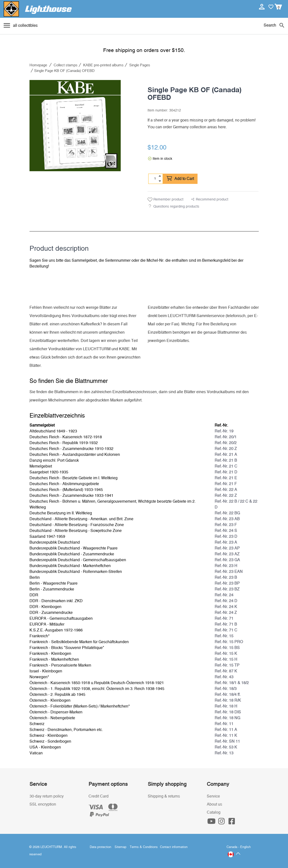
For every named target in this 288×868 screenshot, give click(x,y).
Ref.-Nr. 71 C (226, 630)
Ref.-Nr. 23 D (226, 537)
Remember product (165, 200)
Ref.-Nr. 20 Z (226, 449)
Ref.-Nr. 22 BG (227, 513)
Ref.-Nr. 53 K (226, 747)
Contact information (174, 847)
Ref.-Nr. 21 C (226, 466)
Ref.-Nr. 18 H (226, 706)
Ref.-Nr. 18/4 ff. (228, 695)
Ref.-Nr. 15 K (226, 654)
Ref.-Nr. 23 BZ (227, 589)
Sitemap (120, 847)
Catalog (214, 812)
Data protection (100, 847)
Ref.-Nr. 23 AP (227, 548)
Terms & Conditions (144, 847)
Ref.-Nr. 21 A (226, 455)
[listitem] (75, 126)
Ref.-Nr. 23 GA (227, 560)
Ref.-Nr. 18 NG (227, 718)
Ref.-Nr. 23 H (226, 566)
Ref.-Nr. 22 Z (226, 496)
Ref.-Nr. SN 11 (227, 741)
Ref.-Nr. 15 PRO (229, 642)
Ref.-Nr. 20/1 (226, 437)
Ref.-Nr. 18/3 (226, 689)
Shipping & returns (164, 796)
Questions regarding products (176, 207)
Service (213, 796)
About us (214, 804)
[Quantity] (155, 179)
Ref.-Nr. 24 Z (226, 613)
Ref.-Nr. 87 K (226, 671)
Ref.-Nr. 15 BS (227, 648)
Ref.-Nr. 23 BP (227, 583)
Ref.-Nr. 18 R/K (228, 700)
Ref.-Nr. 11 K (226, 736)
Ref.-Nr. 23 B (226, 578)
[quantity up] (160, 176)
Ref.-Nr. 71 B (226, 624)
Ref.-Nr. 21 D (226, 472)
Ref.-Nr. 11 (224, 724)
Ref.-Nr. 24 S (226, 531)
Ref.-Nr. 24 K (226, 607)
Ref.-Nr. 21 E (226, 478)
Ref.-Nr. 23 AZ (227, 554)
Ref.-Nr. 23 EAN (229, 572)
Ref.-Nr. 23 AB (227, 519)
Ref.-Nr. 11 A (226, 730)
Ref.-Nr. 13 (224, 753)
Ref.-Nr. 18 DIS (228, 712)
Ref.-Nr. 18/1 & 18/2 (232, 683)
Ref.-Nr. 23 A (226, 542)
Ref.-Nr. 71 (224, 619)
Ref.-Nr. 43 (224, 677)
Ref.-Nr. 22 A (226, 490)
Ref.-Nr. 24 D (226, 601)
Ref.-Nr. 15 (224, 636)
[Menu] (21, 26)
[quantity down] (160, 181)
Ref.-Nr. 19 (224, 431)
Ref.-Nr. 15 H (226, 659)
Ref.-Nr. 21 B (226, 460)
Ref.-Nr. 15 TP (227, 665)
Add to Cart (180, 179)
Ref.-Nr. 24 (224, 595)
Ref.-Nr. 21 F (226, 484)
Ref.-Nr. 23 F (226, 525)
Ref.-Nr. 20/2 (226, 443)
